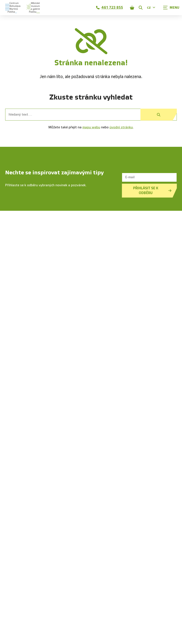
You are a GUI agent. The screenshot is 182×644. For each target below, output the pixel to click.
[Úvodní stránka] (23, 8)
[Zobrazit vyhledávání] (141, 8)
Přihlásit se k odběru (152, 190)
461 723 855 (110, 7)
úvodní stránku (121, 127)
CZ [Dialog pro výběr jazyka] (151, 8)
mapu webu (91, 127)
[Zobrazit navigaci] (171, 8)
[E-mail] (149, 177)
